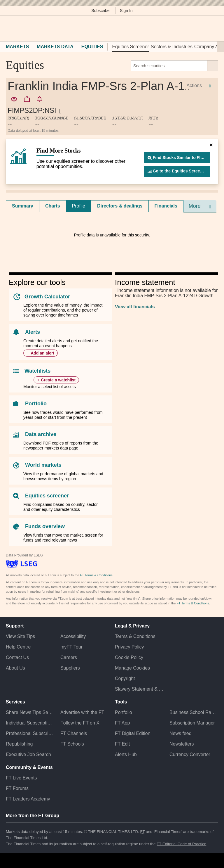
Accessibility (73, 636)
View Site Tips (20, 636)
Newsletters (182, 744)
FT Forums (17, 788)
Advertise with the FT (82, 712)
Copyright (125, 678)
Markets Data (55, 47)
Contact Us (17, 657)
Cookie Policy (129, 657)
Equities (92, 47)
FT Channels (74, 733)
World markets (43, 465)
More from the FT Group (33, 816)
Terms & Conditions (135, 636)
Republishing (19, 744)
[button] (9, 28)
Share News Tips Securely (30, 712)
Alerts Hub (126, 754)
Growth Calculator (47, 297)
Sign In (126, 11)
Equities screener (47, 496)
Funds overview (45, 526)
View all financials (135, 307)
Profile (79, 206)
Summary (23, 206)
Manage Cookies (132, 668)
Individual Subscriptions (30, 723)
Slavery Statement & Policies (139, 689)
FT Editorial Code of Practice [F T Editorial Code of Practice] (181, 844)
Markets (17, 47)
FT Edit (122, 744)
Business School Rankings (194, 712)
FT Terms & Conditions (96, 575)
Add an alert (42, 353)
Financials (166, 206)
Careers (69, 657)
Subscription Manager (192, 723)
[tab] (23, 206)
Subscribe (100, 11)
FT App (122, 723)
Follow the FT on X (80, 723)
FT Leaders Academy (28, 799)
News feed (181, 733)
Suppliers (70, 668)
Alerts (33, 332)
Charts (53, 206)
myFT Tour (71, 647)
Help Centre (18, 647)
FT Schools (72, 744)
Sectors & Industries (172, 47)
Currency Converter (190, 754)
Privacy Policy (129, 647)
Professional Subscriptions (30, 733)
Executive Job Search (28, 754)
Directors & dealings (120, 206)
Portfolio (36, 404)
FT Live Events (21, 778)
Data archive (41, 434)
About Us (15, 668)
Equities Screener (130, 47)
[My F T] (212, 28)
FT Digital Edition (133, 733)
